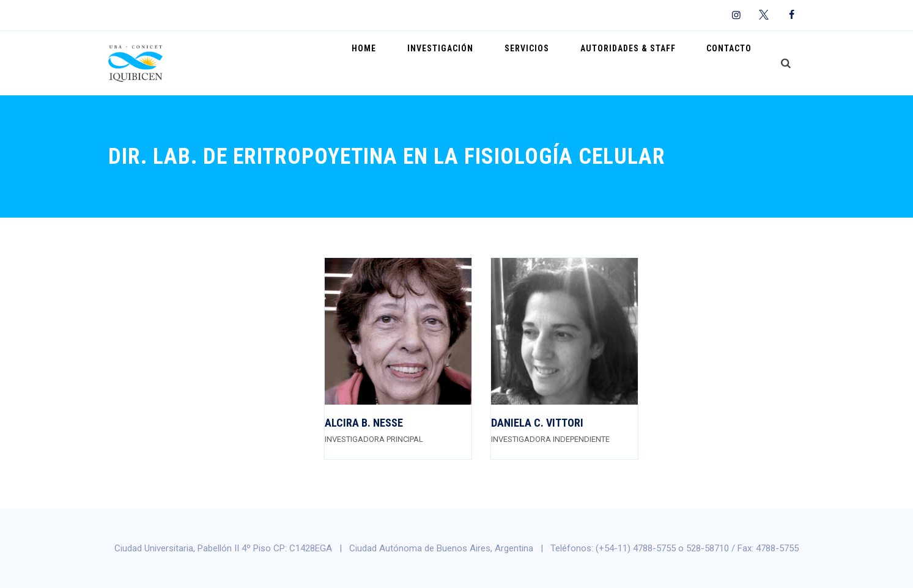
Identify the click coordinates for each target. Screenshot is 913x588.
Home (410, 63)
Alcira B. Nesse (364, 423)
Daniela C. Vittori (537, 423)
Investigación (476, 63)
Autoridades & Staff (643, 63)
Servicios (553, 63)
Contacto (734, 63)
